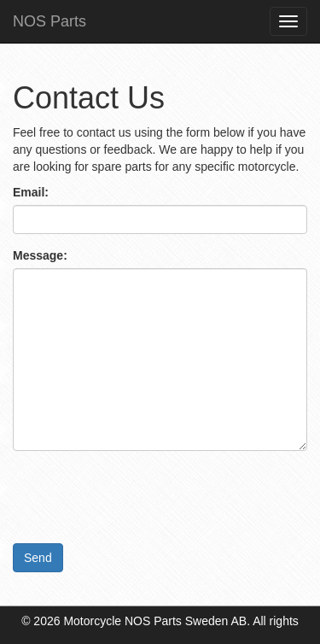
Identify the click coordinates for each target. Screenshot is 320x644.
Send (38, 558)
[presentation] (143, 497)
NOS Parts (49, 21)
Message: (40, 255)
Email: (31, 192)
